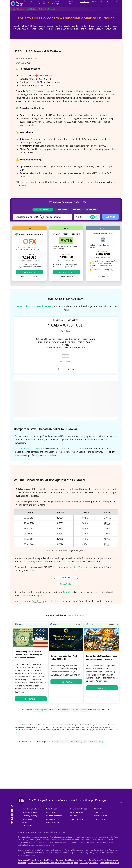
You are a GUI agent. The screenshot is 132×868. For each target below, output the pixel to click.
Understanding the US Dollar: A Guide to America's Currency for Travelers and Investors (28, 655)
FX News (74, 816)
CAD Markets (31, 9)
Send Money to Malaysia (109, 863)
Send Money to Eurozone (53, 860)
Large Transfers (53, 823)
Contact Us (99, 812)
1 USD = (66, 369)
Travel (76, 210)
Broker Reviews (76, 812)
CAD (93, 217)
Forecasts (85, 1)
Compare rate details (29, 277)
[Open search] (108, 4)
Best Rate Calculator (31, 809)
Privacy (35, 855)
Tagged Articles (76, 819)
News (54, 625)
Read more (30, 699)
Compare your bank (102, 277)
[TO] (58, 217)
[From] (27, 217)
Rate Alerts (68, 592)
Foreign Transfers (30, 812)
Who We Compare (54, 809)
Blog (95, 1)
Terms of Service (25, 855)
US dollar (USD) (40, 710)
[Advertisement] (66, 770)
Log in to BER (99, 819)
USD (98, 217)
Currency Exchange (58, 2)
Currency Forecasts (54, 816)
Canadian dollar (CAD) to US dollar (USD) (33, 306)
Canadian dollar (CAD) (76, 742)
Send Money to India (36, 863)
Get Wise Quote (66, 272)
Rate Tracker (80, 567)
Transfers (62, 210)
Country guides (53, 819)
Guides (19, 625)
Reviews (65, 710)
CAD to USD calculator (33, 448)
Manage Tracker (66, 361)
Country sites (102, 816)
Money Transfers (44, 2)
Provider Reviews (72, 2)
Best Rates (32, 2)
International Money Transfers (30, 860)
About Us (98, 809)
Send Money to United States (76, 860)
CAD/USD (20, 63)
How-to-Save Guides (79, 809)
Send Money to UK (52, 863)
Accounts (91, 210)
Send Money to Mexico (98, 860)
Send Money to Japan (70, 863)
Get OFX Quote (29, 272)
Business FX (27, 825)
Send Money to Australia (89, 863)
